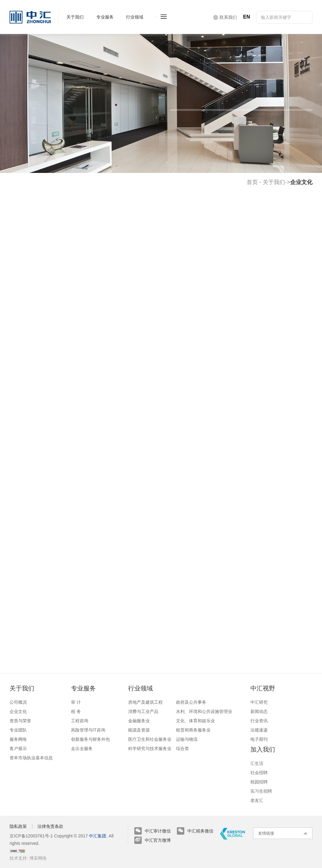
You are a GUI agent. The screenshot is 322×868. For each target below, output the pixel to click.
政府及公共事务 (191, 702)
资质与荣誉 (20, 721)
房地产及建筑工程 (145, 702)
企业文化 (18, 711)
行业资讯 (259, 721)
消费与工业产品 (143, 711)
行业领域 (140, 688)
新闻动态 (259, 711)
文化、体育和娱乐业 (195, 721)
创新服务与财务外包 (90, 739)
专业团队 (18, 730)
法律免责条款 (50, 826)
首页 (252, 182)
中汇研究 (259, 702)
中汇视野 (263, 688)
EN (246, 17)
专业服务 (83, 688)
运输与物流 (187, 739)
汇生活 (257, 763)
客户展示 (18, 748)
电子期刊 (259, 739)
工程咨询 (80, 721)
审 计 (76, 702)
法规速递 (259, 730)
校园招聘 (259, 782)
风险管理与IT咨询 (88, 730)
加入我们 (263, 749)
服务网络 (18, 739)
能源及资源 (139, 730)
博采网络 (38, 858)
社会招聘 (259, 773)
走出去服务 (82, 748)
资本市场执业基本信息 (31, 758)
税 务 (76, 711)
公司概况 (18, 702)
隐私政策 (18, 826)
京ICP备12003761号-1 (31, 836)
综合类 (182, 748)
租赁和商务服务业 (193, 730)
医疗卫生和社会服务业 (150, 739)
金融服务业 (139, 721)
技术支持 (18, 858)
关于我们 (274, 182)
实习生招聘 (261, 791)
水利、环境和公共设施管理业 (204, 711)
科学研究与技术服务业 (150, 748)
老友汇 (257, 800)
